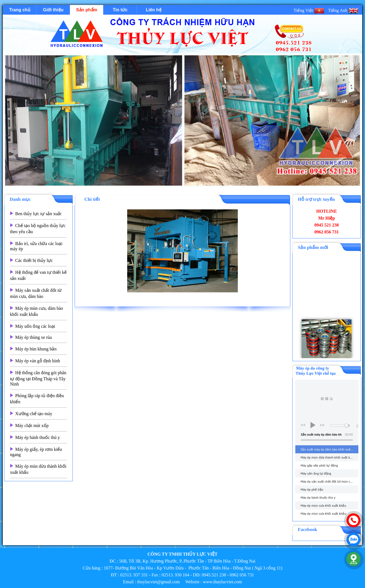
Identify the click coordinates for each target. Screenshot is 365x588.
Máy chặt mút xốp (32, 426)
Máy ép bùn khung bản (36, 349)
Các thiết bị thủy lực (34, 260)
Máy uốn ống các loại (35, 326)
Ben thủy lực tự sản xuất (38, 214)
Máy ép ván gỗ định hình (38, 361)
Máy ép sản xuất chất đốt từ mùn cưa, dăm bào (329, 481)
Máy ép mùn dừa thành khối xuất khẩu (328, 457)
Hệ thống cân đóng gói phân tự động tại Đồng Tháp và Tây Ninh (38, 378)
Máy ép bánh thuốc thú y (38, 437)
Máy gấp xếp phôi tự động (319, 465)
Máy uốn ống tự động (316, 473)
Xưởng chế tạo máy (34, 414)
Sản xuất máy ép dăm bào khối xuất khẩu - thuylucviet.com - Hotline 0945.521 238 (329, 449)
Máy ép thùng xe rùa (33, 337)
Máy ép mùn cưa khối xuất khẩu (323, 505)
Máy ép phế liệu (312, 489)
